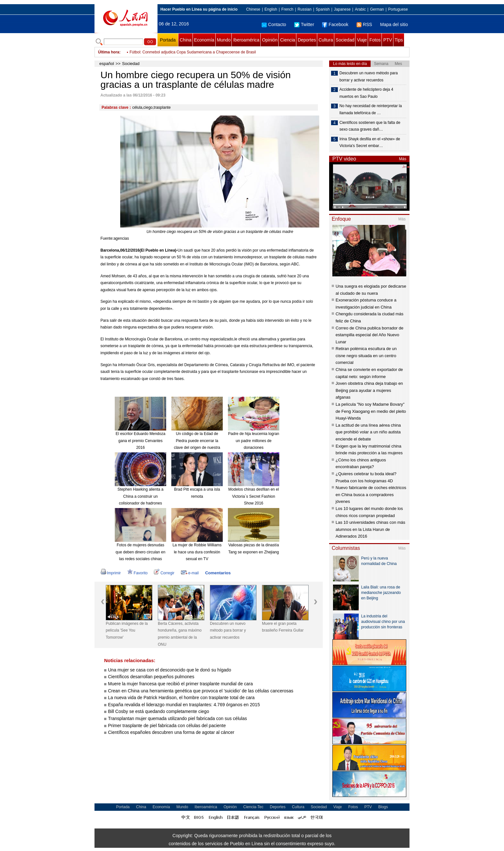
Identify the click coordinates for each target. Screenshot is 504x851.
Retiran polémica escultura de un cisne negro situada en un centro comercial (366, 356)
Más (403, 159)
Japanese (342, 9)
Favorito (137, 573)
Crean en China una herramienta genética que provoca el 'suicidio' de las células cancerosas (201, 691)
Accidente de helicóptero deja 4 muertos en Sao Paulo (366, 93)
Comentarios (218, 573)
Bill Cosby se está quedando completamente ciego (158, 711)
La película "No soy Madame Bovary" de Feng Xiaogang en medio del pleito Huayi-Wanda (371, 411)
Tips (399, 40)
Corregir (164, 573)
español (107, 64)
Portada (168, 40)
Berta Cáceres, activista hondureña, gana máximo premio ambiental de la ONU (180, 634)
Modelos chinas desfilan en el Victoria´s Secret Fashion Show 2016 (253, 496)
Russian (305, 9)
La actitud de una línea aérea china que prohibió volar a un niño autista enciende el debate (368, 432)
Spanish (323, 9)
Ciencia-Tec (253, 807)
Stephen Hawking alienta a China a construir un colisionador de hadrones (141, 496)
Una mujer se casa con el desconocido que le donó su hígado (170, 670)
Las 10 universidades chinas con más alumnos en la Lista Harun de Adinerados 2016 (370, 529)
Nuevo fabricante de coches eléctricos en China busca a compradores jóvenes (371, 495)
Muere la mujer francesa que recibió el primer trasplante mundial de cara (180, 684)
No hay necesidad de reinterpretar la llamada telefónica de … (371, 109)
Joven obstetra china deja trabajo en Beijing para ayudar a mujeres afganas (369, 390)
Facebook (335, 24)
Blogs (383, 807)
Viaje (362, 40)
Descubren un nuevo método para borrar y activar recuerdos (228, 630)
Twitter (304, 24)
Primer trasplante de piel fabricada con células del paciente (167, 726)
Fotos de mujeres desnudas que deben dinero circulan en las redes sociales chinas (141, 552)
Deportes (307, 40)
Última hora (109, 52)
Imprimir (111, 573)
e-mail (190, 573)
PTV (387, 40)
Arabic (360, 9)
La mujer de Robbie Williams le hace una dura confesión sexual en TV (197, 552)
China (186, 40)
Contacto (274, 24)
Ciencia (288, 40)
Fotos (375, 40)
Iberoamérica (246, 40)
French (287, 9)
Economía (204, 40)
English (271, 9)
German (377, 9)
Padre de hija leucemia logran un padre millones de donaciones (254, 441)
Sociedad (345, 40)
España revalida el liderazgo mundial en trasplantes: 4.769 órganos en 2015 (184, 705)
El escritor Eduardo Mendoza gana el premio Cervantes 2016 (141, 441)
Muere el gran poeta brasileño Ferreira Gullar (283, 627)
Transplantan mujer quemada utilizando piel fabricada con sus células (177, 718)
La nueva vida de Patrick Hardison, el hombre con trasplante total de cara (181, 698)
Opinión (270, 40)
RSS (364, 24)
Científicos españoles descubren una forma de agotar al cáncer (171, 732)
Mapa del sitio (394, 24)
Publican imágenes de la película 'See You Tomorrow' (127, 630)
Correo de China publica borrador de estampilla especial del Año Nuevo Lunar (369, 335)
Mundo (224, 40)
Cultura (326, 40)
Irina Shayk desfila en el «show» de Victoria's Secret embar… (370, 143)
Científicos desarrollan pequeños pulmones (151, 677)
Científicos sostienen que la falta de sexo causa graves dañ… (370, 126)
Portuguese (398, 9)
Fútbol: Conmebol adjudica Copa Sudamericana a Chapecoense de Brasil (193, 52)
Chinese (253, 9)
